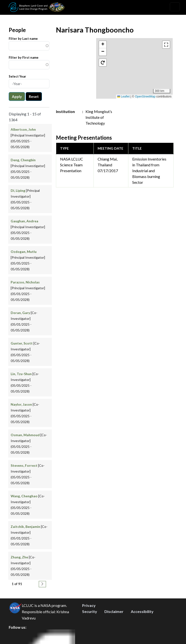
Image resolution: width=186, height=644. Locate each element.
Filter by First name (24, 57)
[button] (103, 45)
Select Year (17, 76)
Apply (17, 97)
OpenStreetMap (145, 97)
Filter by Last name (23, 39)
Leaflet (123, 97)
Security (90, 611)
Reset (34, 97)
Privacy (89, 605)
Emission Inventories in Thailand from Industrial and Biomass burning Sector (149, 171)
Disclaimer (114, 611)
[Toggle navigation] (175, 7)
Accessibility (142, 611)
